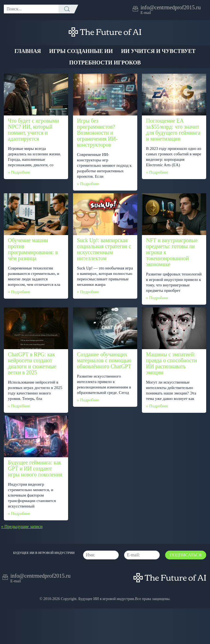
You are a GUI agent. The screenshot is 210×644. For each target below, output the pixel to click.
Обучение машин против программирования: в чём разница (33, 249)
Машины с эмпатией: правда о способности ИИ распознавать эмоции (171, 363)
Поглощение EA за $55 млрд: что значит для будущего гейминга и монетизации (173, 130)
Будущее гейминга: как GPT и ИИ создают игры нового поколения (35, 468)
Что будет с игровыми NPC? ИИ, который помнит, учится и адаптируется (33, 130)
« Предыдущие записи (22, 526)
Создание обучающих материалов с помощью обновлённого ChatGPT (104, 360)
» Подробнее (19, 172)
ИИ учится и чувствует (158, 51)
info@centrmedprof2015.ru (171, 7)
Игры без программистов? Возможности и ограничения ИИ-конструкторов (97, 133)
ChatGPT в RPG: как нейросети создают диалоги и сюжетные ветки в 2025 (32, 363)
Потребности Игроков (105, 63)
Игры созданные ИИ (81, 51)
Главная (28, 51)
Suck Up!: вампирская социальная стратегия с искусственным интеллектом (104, 249)
